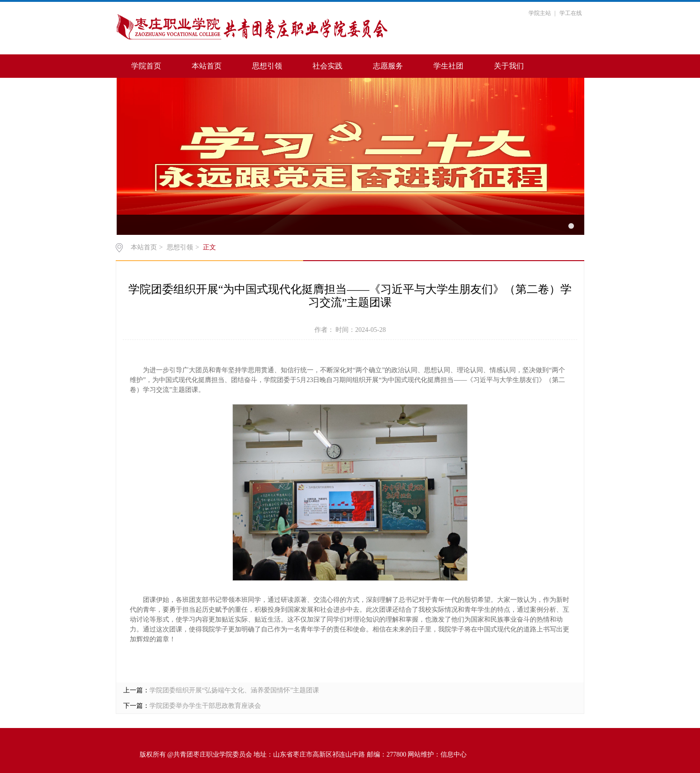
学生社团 (448, 66)
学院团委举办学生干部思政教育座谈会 (205, 706)
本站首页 (207, 66)
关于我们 (509, 66)
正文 (209, 247)
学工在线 (571, 13)
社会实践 (328, 66)
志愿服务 (388, 66)
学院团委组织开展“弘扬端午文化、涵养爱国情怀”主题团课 (234, 690)
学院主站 (540, 13)
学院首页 (146, 66)
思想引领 (267, 66)
